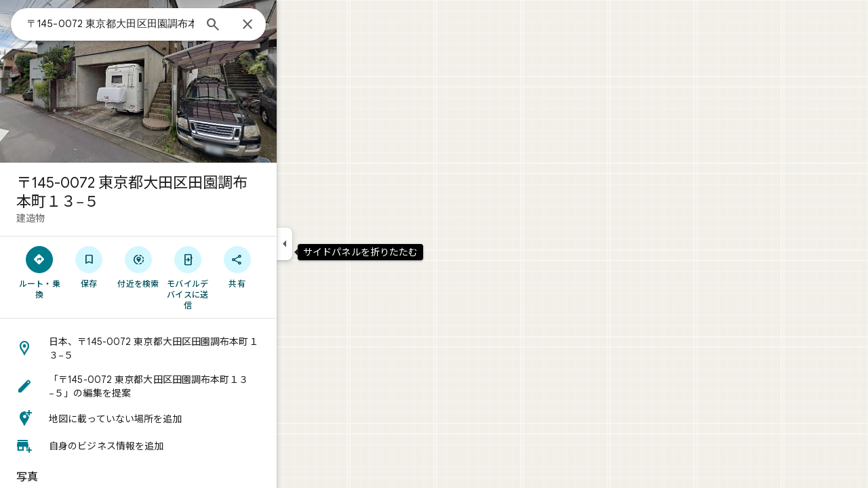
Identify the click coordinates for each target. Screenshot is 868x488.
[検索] (262, 26)
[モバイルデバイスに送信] (236, 277)
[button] (187, 348)
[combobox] (159, 24)
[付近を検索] (188, 266)
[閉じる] (296, 25)
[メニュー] (24, 23)
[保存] (138, 266)
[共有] (286, 266)
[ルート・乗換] (88, 272)
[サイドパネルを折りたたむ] (333, 244)
